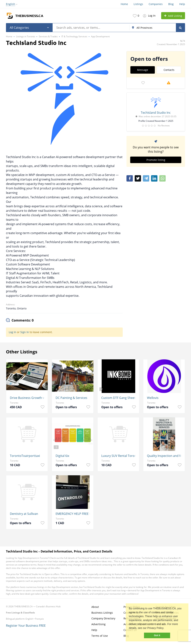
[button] (165, 629)
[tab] (20, 320)
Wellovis (153, 398)
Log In (12, 332)
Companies (156, 4)
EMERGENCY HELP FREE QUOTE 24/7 (74, 514)
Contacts (169, 70)
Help (182, 4)
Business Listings (102, 613)
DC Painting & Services (71, 398)
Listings (138, 4)
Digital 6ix (62, 456)
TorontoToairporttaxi (25, 456)
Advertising (98, 624)
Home (124, 4)
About (95, 607)
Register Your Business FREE (26, 626)
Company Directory (103, 618)
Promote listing (156, 160)
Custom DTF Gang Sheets (119, 398)
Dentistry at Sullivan (24, 514)
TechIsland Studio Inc (156, 113)
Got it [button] (157, 635)
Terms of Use (100, 636)
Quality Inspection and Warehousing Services (165, 456)
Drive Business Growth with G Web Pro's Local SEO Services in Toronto (28, 398)
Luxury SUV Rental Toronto (119, 456)
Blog (171, 4)
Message (143, 70)
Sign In (25, 332)
